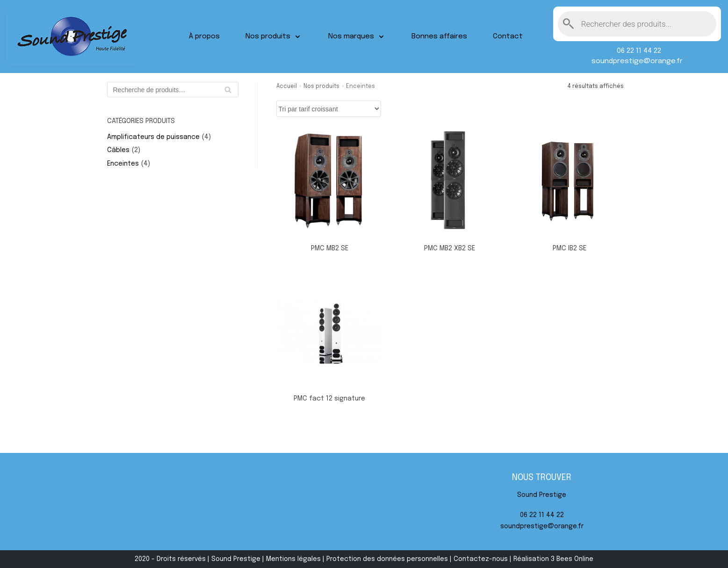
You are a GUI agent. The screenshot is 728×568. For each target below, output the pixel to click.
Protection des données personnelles (387, 559)
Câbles (118, 150)
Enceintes (123, 164)
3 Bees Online (572, 559)
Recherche (228, 92)
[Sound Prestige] (72, 36)
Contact (508, 36)
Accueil (287, 87)
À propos (204, 36)
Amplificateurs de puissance (153, 137)
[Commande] (329, 109)
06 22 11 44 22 (637, 51)
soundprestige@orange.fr (637, 61)
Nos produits (321, 87)
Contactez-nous (481, 559)
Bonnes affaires (439, 36)
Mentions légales (293, 559)
